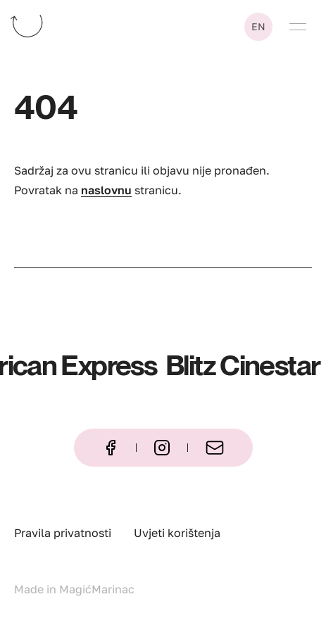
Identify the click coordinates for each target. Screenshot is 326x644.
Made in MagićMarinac (74, 589)
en (258, 26)
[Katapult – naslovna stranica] (59, 23)
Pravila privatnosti (63, 533)
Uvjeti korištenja (177, 533)
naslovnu (106, 190)
